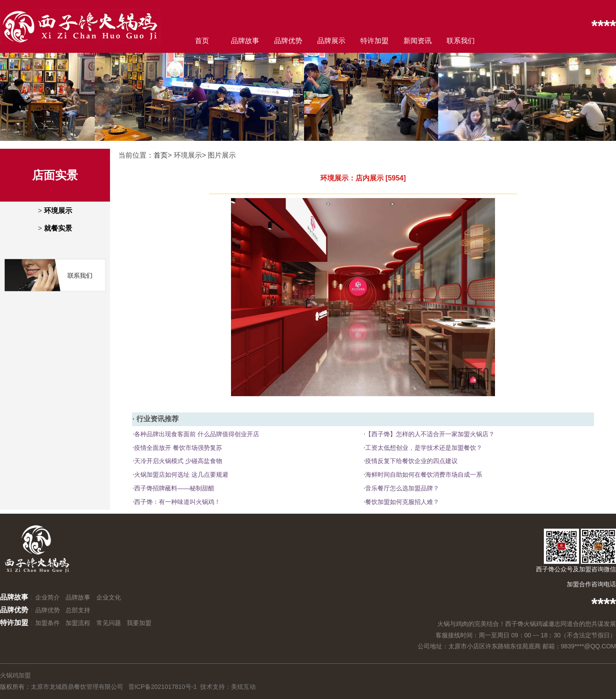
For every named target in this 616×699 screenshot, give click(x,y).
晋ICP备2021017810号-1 (163, 687)
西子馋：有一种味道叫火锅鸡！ (177, 502)
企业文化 (109, 597)
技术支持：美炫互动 (228, 687)
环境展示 (58, 211)
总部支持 (78, 610)
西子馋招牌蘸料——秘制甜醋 (174, 488)
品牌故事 (245, 41)
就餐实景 (58, 228)
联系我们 (461, 41)
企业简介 (48, 597)
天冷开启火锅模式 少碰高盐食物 (178, 461)
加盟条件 (48, 623)
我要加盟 (139, 623)
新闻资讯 (418, 41)
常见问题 (109, 623)
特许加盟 (374, 41)
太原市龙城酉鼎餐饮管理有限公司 (77, 687)
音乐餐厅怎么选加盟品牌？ (402, 488)
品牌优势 (288, 41)
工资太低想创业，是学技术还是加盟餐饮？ (424, 448)
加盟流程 (78, 623)
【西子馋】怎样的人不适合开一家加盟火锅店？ (430, 434)
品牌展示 (331, 41)
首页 (202, 41)
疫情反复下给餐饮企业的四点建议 (411, 461)
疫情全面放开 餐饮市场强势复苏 (178, 448)
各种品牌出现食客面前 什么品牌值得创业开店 (197, 434)
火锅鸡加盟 (15, 675)
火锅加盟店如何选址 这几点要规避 (181, 475)
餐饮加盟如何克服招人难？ (402, 502)
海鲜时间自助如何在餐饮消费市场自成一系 (424, 475)
